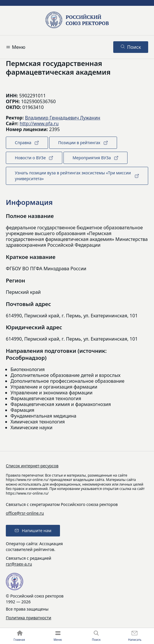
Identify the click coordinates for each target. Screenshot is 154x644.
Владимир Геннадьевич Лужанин (63, 118)
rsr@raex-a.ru (19, 564)
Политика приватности (29, 618)
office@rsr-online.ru (25, 513)
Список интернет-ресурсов (32, 466)
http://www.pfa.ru (39, 124)
